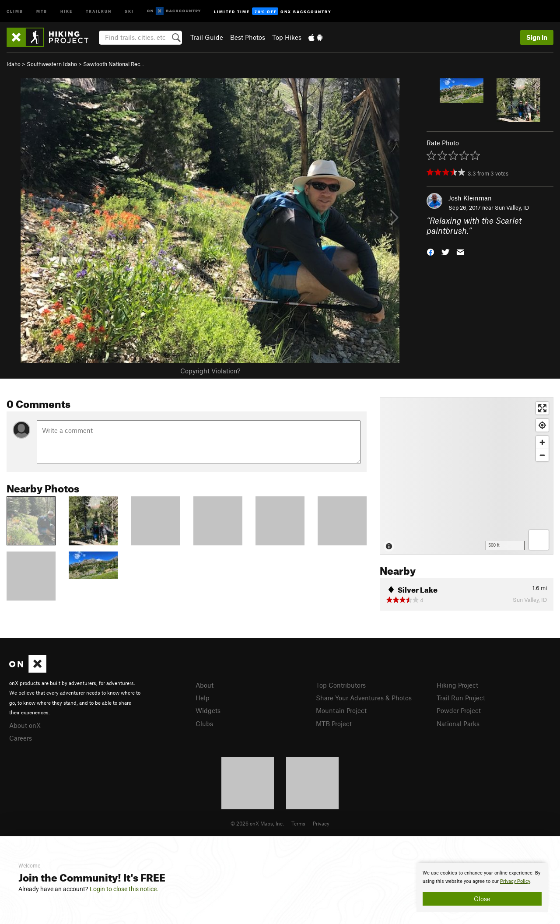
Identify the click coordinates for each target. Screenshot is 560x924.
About (205, 685)
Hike (66, 11)
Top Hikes (287, 37)
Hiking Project (457, 685)
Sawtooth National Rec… (114, 64)
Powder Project (459, 710)
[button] (430, 251)
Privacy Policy (515, 881)
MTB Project (334, 724)
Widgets (208, 710)
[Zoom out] (542, 455)
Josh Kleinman (470, 198)
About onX (25, 725)
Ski (129, 11)
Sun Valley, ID (512, 207)
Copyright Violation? (210, 371)
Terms (298, 823)
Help (203, 698)
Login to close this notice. (124, 889)
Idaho (14, 64)
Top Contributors (341, 685)
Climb (15, 11)
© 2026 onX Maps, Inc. (257, 823)
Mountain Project (341, 710)
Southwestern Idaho (52, 64)
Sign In (537, 37)
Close (482, 899)
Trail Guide (207, 37)
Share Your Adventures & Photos (364, 698)
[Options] (539, 540)
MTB (42, 11)
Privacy (321, 823)
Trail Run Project (461, 698)
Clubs (204, 724)
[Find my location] (542, 425)
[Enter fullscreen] (542, 408)
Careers (21, 738)
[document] (482, 887)
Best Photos (248, 37)
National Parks (458, 724)
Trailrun (99, 11)
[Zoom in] (542, 442)
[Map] (467, 476)
